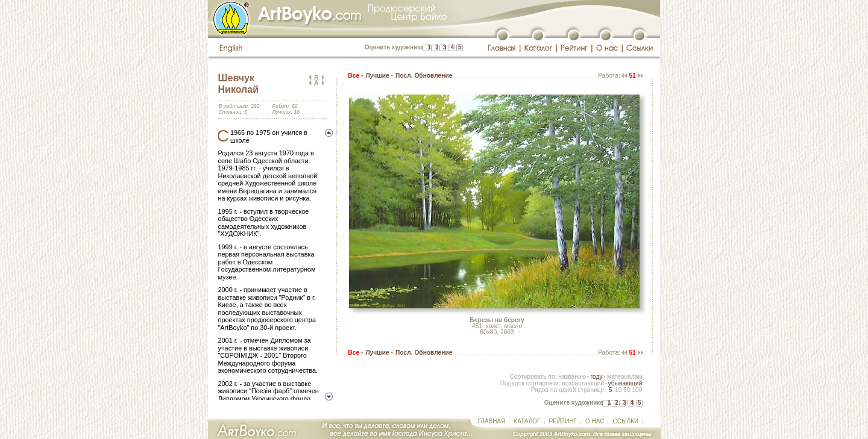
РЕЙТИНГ (563, 421)
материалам (625, 377)
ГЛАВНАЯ (492, 421)
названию (572, 377)
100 (637, 390)
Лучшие (377, 76)
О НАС (595, 421)
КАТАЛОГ (527, 421)
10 (618, 390)
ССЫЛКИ (625, 421)
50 (627, 390)
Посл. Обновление (424, 76)
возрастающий (583, 383)
